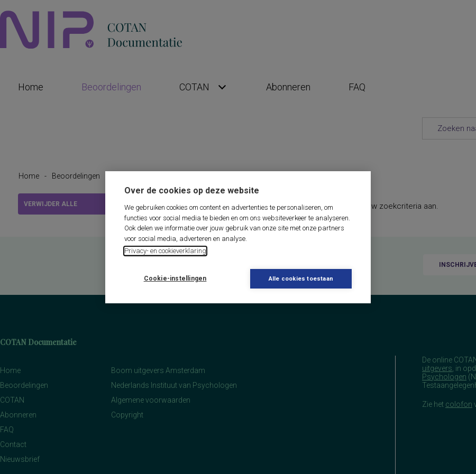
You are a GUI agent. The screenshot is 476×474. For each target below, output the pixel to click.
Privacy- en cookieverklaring (165, 251)
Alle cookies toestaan (301, 279)
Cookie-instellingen (175, 278)
